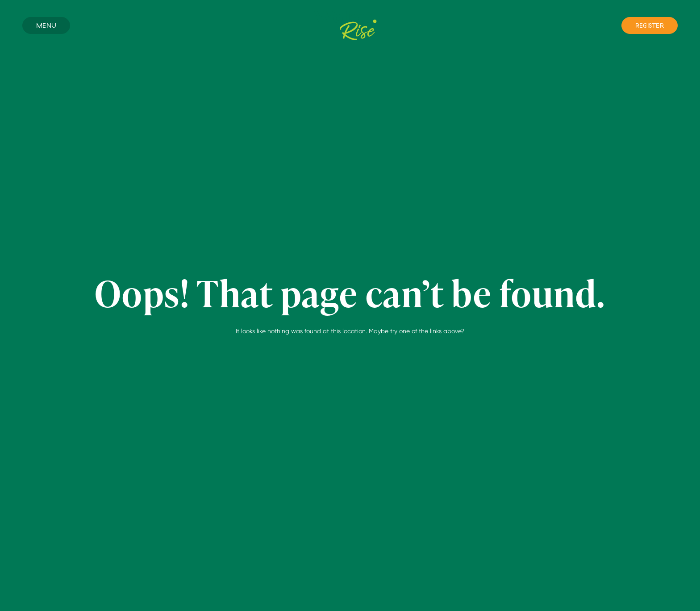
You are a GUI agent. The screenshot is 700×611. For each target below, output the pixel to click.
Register (650, 25)
